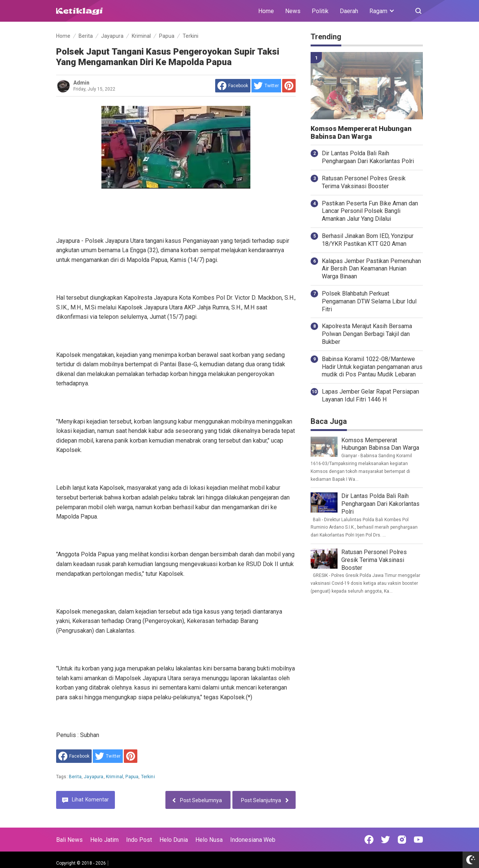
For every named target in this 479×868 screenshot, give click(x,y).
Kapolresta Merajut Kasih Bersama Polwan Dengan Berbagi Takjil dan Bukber (367, 334)
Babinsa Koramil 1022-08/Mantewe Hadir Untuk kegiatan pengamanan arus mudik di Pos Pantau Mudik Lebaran (372, 367)
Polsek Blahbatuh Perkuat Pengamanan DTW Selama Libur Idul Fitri (369, 301)
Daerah (349, 11)
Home (266, 11)
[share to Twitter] (266, 86)
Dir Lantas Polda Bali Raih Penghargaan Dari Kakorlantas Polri (368, 157)
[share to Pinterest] (289, 86)
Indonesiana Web (253, 840)
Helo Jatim (104, 840)
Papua (132, 777)
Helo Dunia (174, 840)
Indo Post (139, 840)
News (293, 11)
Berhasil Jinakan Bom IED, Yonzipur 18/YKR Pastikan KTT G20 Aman (368, 240)
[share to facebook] (233, 86)
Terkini (148, 777)
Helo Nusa (209, 840)
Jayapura (94, 777)
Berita (75, 777)
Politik (320, 11)
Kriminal (115, 777)
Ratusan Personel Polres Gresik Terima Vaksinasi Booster (364, 182)
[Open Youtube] (418, 840)
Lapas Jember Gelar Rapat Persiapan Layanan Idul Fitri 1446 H (370, 395)
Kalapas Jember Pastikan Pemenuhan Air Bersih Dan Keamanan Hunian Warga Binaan (371, 269)
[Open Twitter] (385, 840)
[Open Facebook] (369, 840)
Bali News (69, 840)
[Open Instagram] (402, 840)
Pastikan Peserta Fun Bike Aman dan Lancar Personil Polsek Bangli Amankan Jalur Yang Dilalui (370, 211)
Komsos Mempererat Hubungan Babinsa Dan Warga (361, 133)
